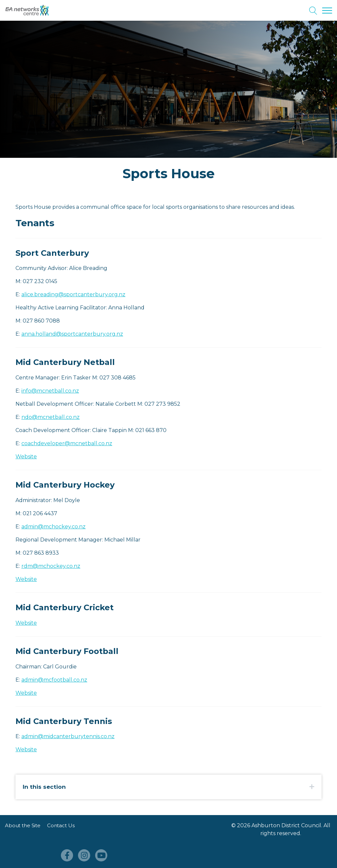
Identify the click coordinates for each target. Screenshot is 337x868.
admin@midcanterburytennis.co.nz (68, 736)
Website (26, 457)
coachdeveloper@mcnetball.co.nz (67, 443)
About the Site (23, 825)
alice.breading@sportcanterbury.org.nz (73, 294)
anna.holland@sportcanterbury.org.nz (72, 334)
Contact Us (61, 825)
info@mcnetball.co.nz (50, 391)
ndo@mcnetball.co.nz (51, 417)
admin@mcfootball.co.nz (54, 680)
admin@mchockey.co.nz (53, 527)
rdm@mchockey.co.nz (51, 566)
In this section (44, 787)
